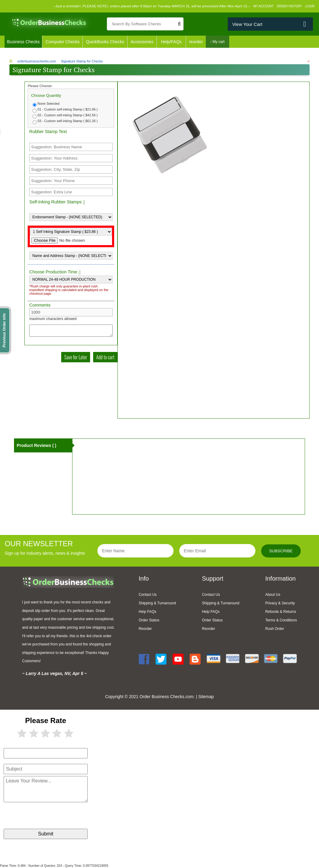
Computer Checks (62, 42)
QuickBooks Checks (105, 42)
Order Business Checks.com (166, 697)
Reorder (145, 629)
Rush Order (275, 629)
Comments (40, 305)
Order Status (149, 620)
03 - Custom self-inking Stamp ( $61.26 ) (67, 121)
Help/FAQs (171, 42)
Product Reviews (37, 445)
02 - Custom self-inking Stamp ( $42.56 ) (67, 115)
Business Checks (23, 42)
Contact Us (147, 595)
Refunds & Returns (280, 612)
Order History (289, 6)
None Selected (48, 104)
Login (310, 6)
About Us (273, 595)
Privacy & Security (280, 603)
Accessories (142, 42)
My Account (263, 6)
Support (212, 578)
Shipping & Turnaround (157, 603)
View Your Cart (247, 24)
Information (280, 578)
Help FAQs (147, 612)
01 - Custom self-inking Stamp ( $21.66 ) (67, 109)
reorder (196, 42)
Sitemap (206, 697)
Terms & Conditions (281, 620)
